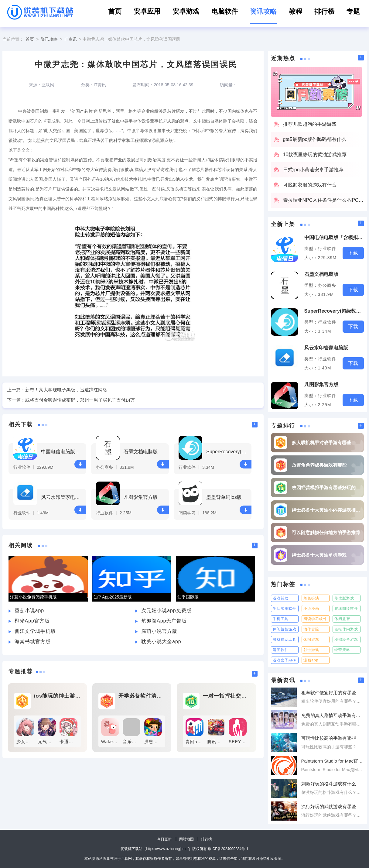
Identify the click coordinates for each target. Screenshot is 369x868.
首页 (115, 11)
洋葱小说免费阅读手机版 (33, 597)
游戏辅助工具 (285, 640)
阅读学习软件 (315, 619)
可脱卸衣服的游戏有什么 (310, 185)
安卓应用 (147, 11)
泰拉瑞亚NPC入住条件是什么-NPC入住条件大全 (323, 200)
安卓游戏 (186, 11)
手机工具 (281, 619)
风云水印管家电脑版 (63, 497)
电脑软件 (225, 11)
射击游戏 (311, 650)
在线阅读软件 (346, 609)
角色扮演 (311, 598)
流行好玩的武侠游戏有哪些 (329, 806)
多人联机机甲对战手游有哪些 (321, 443)
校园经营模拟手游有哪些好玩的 (324, 487)
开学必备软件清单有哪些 (142, 696)
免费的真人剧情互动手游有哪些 (333, 715)
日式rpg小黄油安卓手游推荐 (313, 170)
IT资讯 (70, 39)
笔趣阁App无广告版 (164, 621)
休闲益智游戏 (285, 629)
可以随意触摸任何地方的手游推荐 (326, 532)
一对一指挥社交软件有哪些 (226, 696)
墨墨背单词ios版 (224, 497)
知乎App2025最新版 (113, 597)
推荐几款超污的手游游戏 (310, 124)
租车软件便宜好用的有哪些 (329, 693)
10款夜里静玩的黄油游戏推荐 (315, 154)
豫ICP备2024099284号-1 (228, 849)
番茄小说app (29, 611)
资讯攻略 (263, 11)
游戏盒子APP (285, 660)
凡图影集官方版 (141, 497)
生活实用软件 (285, 609)
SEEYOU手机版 (245, 742)
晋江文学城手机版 (35, 631)
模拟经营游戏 (346, 640)
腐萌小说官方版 (159, 631)
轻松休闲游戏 (346, 629)
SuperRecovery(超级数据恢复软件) (228, 452)
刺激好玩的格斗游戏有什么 (329, 784)
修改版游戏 (344, 598)
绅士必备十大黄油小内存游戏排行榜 (326, 510)
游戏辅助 (281, 598)
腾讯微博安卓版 (223, 742)
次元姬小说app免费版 (166, 611)
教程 (296, 11)
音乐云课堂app (138, 742)
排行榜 (324, 11)
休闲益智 (342, 619)
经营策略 (342, 650)
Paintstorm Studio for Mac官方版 (333, 761)
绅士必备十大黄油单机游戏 (319, 555)
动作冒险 (311, 629)
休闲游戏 (311, 640)
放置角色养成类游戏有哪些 (319, 465)
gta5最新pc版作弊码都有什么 (315, 139)
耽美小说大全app (161, 642)
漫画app (311, 660)
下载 (80, 464)
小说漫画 (311, 609)
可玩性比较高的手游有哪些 (329, 738)
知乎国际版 (188, 597)
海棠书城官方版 (33, 642)
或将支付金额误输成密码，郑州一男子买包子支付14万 (80, 400)
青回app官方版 (201, 742)
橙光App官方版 (32, 621)
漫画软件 (281, 650)
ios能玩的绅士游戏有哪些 (57, 696)
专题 (353, 11)
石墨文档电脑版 (141, 452)
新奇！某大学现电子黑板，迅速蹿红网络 (66, 390)
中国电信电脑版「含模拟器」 (63, 452)
